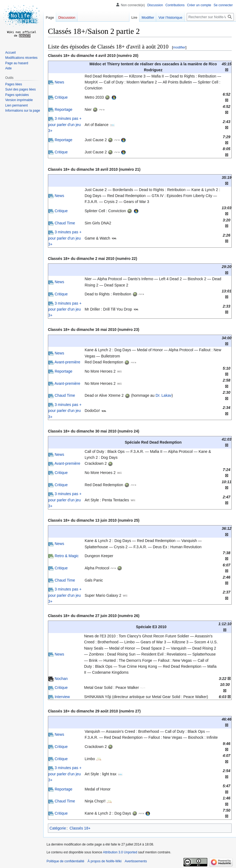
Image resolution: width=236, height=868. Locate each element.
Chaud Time (65, 223)
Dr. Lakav (164, 395)
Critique (61, 97)
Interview (62, 697)
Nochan (61, 679)
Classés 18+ (80, 828)
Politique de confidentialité (65, 861)
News (59, 82)
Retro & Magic (67, 556)
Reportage (63, 109)
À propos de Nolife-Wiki (104, 861)
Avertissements (136, 861)
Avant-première (67, 362)
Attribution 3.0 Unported (120, 852)
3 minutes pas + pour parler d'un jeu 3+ (65, 125)
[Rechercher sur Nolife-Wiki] (210, 17)
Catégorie (58, 828)
